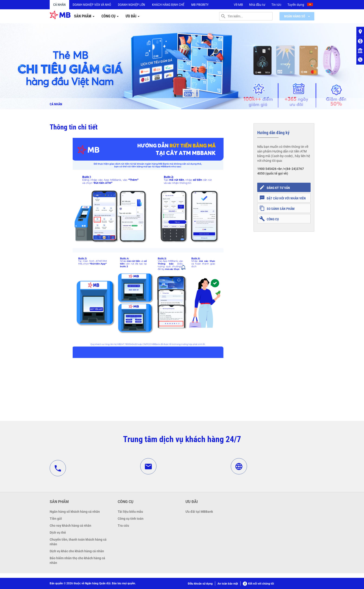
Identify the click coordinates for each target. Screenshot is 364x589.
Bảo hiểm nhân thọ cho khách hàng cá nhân (77, 560)
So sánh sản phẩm (277, 208)
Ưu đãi (133, 16)
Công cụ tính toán (131, 519)
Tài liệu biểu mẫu (130, 512)
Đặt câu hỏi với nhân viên (283, 198)
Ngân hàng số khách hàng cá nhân (75, 512)
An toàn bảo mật (228, 584)
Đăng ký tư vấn (275, 187)
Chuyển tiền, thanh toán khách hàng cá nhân (78, 542)
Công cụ (110, 16)
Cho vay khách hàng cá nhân (70, 526)
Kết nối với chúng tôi (258, 584)
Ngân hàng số (297, 16)
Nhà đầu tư (257, 5)
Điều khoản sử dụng (200, 584)
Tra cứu (123, 526)
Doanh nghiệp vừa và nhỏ (92, 5)
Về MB (238, 5)
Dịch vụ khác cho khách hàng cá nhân (77, 551)
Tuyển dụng (296, 5)
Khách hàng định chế (168, 5)
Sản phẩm (84, 16)
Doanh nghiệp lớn (132, 5)
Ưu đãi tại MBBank (199, 512)
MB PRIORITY (200, 5)
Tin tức (276, 5)
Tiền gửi (56, 519)
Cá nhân (59, 5)
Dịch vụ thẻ (58, 533)
